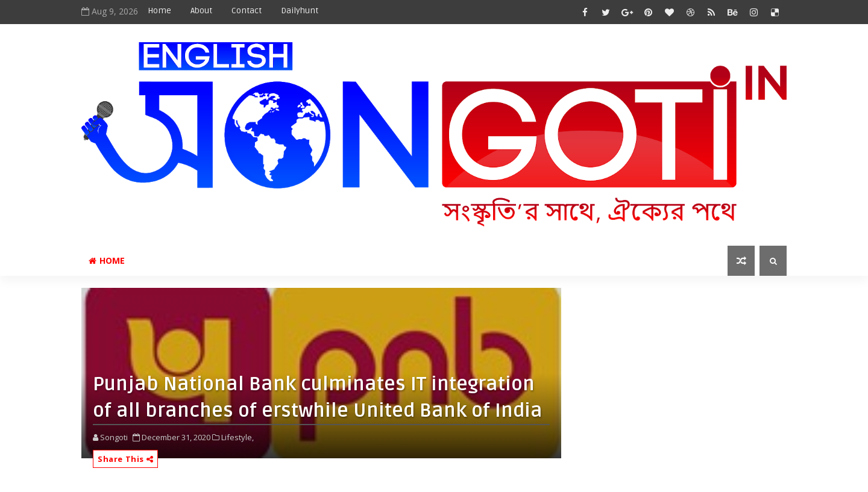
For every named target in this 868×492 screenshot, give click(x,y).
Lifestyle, (237, 437)
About (201, 11)
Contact (247, 11)
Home (159, 11)
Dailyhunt (300, 11)
